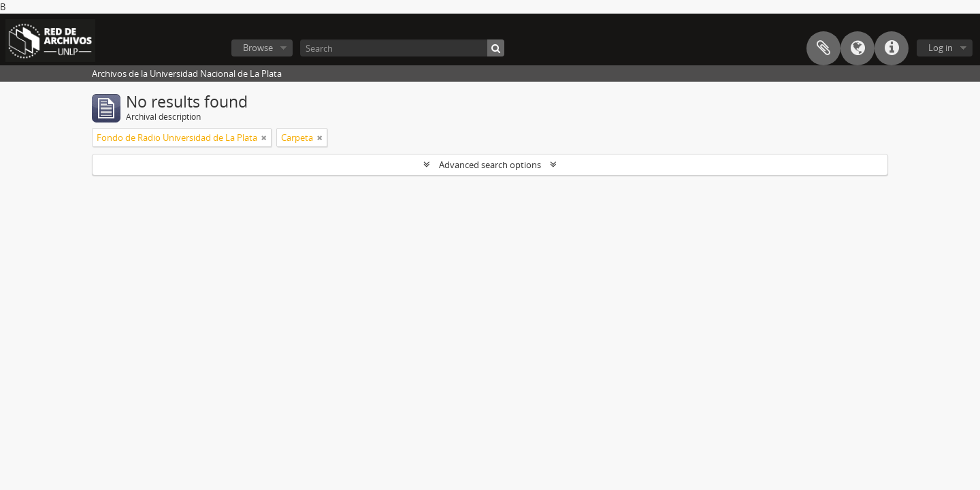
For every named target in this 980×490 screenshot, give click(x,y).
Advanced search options (490, 165)
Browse (258, 48)
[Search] (402, 48)
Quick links (892, 48)
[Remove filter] (264, 137)
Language (857, 48)
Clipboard (823, 48)
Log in (941, 48)
